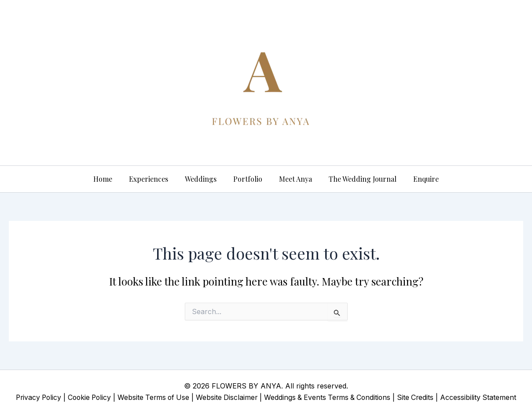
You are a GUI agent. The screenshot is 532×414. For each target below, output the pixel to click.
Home (111, 179)
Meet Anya (293, 179)
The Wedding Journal (357, 179)
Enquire (418, 179)
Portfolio (248, 179)
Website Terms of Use (153, 397)
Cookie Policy (86, 397)
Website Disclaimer (227, 397)
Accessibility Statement (484, 397)
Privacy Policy (33, 397)
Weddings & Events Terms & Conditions (330, 397)
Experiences (154, 179)
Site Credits (420, 397)
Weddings (203, 179)
